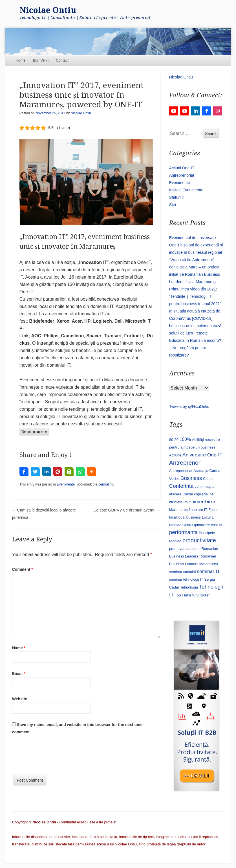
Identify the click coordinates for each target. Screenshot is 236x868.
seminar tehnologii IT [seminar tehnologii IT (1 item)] (186, 579)
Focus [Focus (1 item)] (213, 510)
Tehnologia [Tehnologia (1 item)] (189, 587)
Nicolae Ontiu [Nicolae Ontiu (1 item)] (180, 525)
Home (21, 60)
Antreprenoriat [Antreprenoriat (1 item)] (181, 471)
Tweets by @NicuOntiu (189, 406)
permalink (106, 484)
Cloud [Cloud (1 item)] (208, 479)
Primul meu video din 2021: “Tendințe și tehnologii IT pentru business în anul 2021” (195, 296)
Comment (23, 569)
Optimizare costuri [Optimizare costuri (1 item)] (207, 525)
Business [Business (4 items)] (191, 478)
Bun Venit (41, 60)
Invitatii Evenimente (186, 190)
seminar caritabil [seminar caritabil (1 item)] (183, 572)
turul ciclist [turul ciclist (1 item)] (201, 595)
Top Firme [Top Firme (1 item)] (183, 595)
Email (19, 674)
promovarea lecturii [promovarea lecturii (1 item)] (185, 549)
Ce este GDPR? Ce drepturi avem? (127, 510)
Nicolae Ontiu (48, 10)
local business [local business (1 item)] (189, 517)
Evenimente (66, 484)
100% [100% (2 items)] (185, 439)
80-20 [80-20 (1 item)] (174, 440)
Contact (62, 60)
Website (20, 699)
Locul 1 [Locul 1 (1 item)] (208, 517)
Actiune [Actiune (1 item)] (175, 455)
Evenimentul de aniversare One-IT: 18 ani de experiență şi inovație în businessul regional (196, 245)
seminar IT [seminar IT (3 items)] (208, 571)
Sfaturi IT (177, 197)
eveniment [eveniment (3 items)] (195, 502)
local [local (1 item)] (173, 517)
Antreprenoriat (182, 175)
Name (19, 648)
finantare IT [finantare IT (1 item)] (198, 510)
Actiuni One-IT (182, 168)
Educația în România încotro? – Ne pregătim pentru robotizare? (195, 348)
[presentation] (55, 757)
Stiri (173, 205)
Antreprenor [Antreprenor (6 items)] (185, 463)
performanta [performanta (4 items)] (183, 532)
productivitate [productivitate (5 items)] (199, 540)
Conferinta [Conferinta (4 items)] (181, 486)
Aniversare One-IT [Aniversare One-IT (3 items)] (202, 455)
